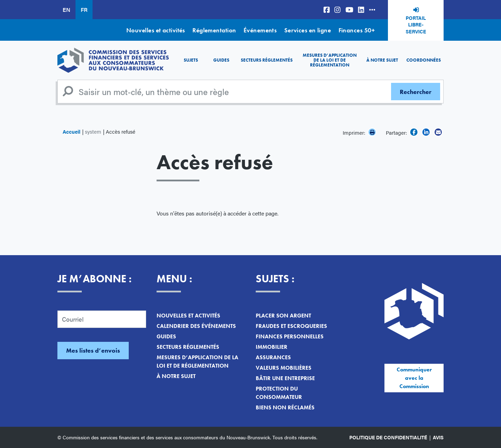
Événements (260, 30)
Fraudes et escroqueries (291, 326)
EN (66, 10)
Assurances (273, 357)
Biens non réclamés (285, 407)
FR (84, 10)
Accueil (71, 131)
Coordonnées (424, 60)
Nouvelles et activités (156, 30)
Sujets (191, 60)
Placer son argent (283, 316)
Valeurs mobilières (284, 368)
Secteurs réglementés (267, 60)
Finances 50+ (357, 30)
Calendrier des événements (196, 326)
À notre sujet (382, 60)
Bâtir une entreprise (285, 378)
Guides (221, 60)
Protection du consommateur (279, 393)
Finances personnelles (290, 336)
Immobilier (272, 347)
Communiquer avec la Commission (414, 378)
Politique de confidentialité (388, 437)
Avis (438, 437)
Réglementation (214, 30)
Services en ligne (308, 30)
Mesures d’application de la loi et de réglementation (330, 60)
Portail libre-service (416, 25)
